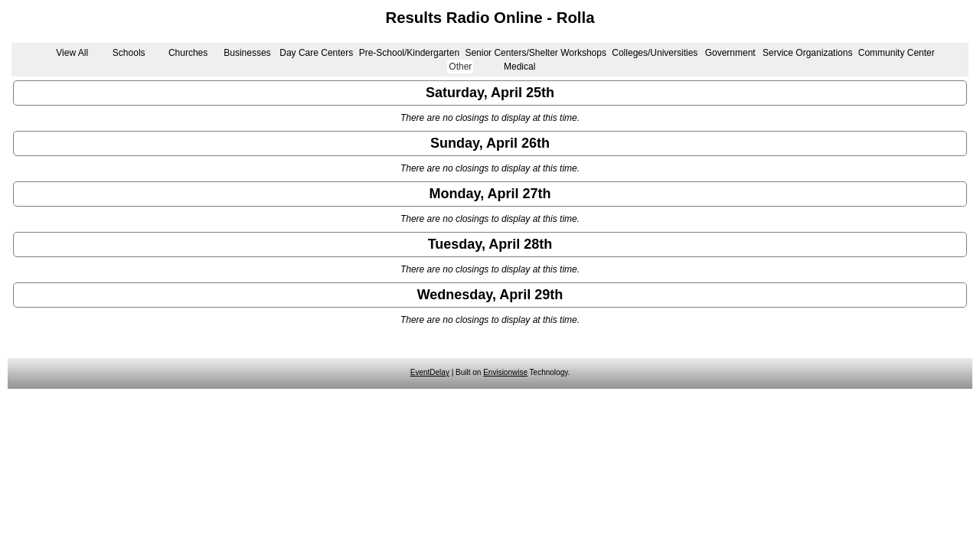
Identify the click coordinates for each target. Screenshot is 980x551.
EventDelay (430, 372)
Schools (129, 53)
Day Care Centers (316, 53)
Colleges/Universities (655, 53)
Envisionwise (505, 372)
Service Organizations (807, 53)
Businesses (247, 53)
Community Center (897, 53)
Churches (188, 53)
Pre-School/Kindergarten (409, 53)
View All (72, 53)
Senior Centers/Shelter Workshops (536, 53)
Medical (519, 67)
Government (730, 53)
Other (460, 67)
